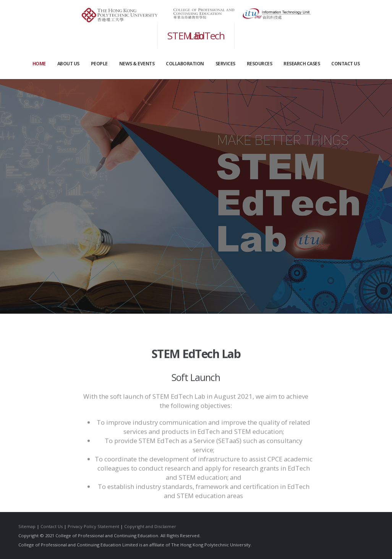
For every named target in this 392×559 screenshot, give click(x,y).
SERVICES (225, 64)
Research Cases (302, 64)
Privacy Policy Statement (93, 526)
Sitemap (27, 526)
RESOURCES (260, 64)
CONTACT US (345, 64)
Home (39, 64)
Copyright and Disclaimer (150, 526)
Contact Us (52, 526)
